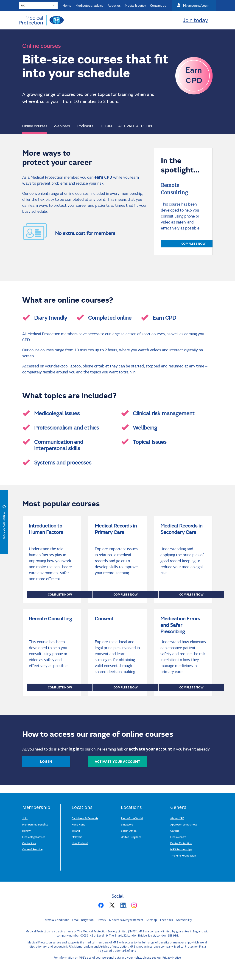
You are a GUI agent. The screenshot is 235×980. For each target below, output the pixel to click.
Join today (195, 20)
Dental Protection (181, 843)
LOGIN (106, 126)
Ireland (76, 831)
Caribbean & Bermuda (85, 818)
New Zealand (80, 843)
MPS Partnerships (181, 849)
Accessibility (184, 920)
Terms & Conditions (56, 920)
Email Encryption (83, 920)
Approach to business (184, 824)
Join (25, 818)
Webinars (62, 126)
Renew (27, 831)
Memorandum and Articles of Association (101, 947)
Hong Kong (78, 824)
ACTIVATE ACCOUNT (136, 126)
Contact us (29, 843)
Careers (175, 831)
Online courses (35, 126)
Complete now (193, 244)
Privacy (101, 920)
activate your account (117, 761)
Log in (46, 761)
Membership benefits (35, 824)
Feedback (166, 920)
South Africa (129, 831)
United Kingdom (131, 837)
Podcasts (85, 126)
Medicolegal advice (34, 837)
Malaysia (77, 837)
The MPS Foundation (183, 855)
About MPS (177, 818)
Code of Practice (32, 849)
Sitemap (152, 920)
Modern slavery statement (126, 920)
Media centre (178, 837)
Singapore (127, 824)
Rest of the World (132, 818)
